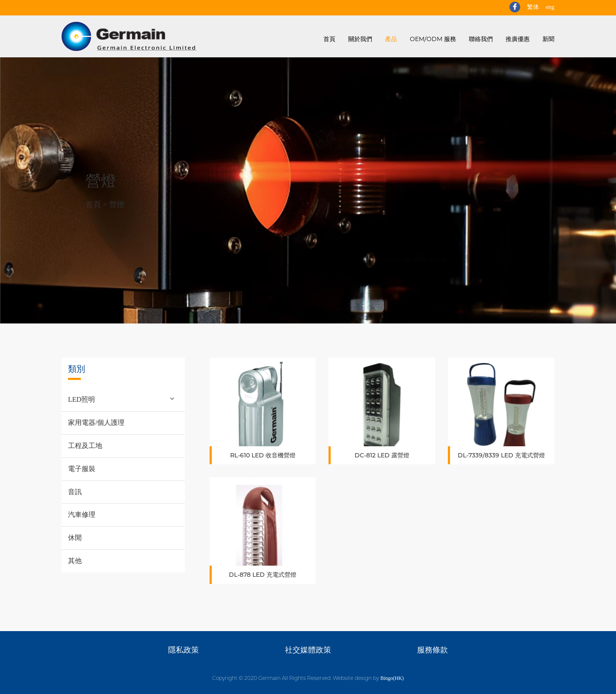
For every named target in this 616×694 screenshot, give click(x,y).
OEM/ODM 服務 (433, 39)
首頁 (329, 39)
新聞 (548, 39)
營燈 (117, 205)
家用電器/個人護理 (96, 423)
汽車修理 (82, 515)
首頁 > (97, 205)
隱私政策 (184, 650)
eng (550, 7)
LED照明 (81, 399)
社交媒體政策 (308, 650)
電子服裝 (82, 469)
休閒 (75, 538)
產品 (391, 39)
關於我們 (360, 39)
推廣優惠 (518, 39)
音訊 (75, 492)
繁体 (533, 7)
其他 (75, 561)
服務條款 (432, 650)
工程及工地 (85, 446)
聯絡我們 (481, 39)
